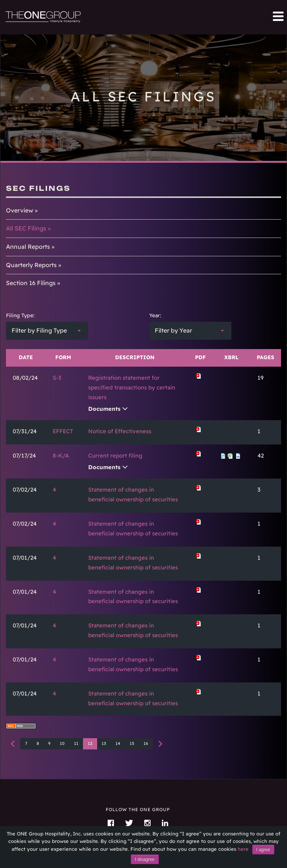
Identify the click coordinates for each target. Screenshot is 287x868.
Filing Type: (20, 315)
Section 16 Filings (31, 283)
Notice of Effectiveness (120, 431)
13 (104, 743)
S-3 (57, 378)
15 (132, 743)
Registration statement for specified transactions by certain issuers (132, 387)
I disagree (145, 859)
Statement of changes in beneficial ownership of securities (133, 494)
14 (118, 743)
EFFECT (63, 431)
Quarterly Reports (31, 265)
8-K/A (61, 456)
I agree (263, 850)
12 (90, 743)
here (243, 849)
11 (76, 743)
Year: (155, 315)
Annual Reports (28, 247)
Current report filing (115, 456)
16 (146, 743)
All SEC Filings (26, 228)
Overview (20, 210)
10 (62, 743)
